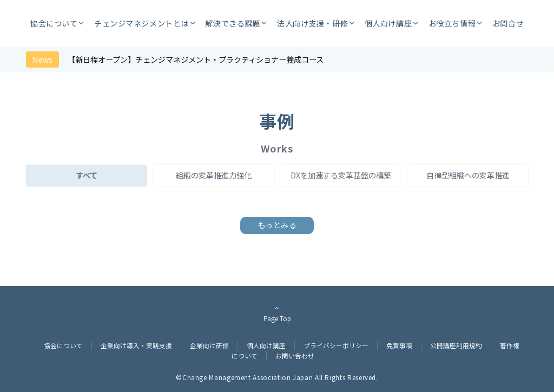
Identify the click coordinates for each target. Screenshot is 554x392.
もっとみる (277, 225)
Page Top (277, 313)
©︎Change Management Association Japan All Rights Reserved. (277, 377)
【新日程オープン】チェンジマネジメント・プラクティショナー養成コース (196, 59)
